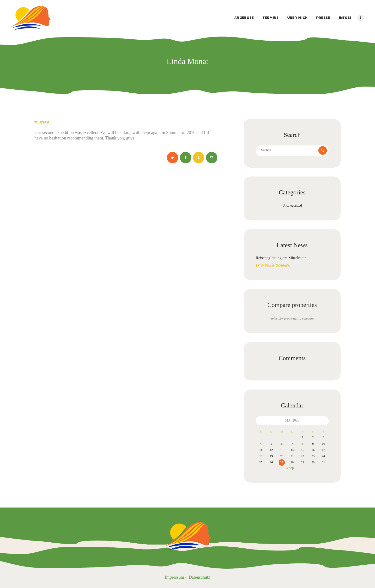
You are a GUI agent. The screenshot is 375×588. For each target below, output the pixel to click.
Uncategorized (292, 206)
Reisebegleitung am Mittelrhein (281, 258)
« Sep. (290, 468)
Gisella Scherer (275, 265)
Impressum (174, 577)
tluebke (42, 122)
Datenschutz (199, 577)
